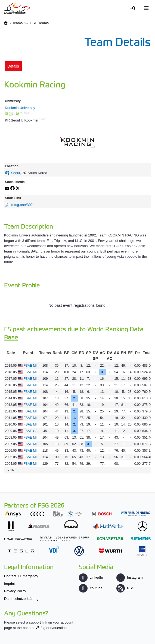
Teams (17, 23)
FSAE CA (31, 431)
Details (13, 66)
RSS (125, 588)
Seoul (15, 173)
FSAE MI (30, 366)
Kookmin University (20, 108)
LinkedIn (91, 577)
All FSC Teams (37, 23)
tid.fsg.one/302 (21, 205)
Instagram (130, 577)
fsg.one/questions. (55, 628)
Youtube (91, 588)
